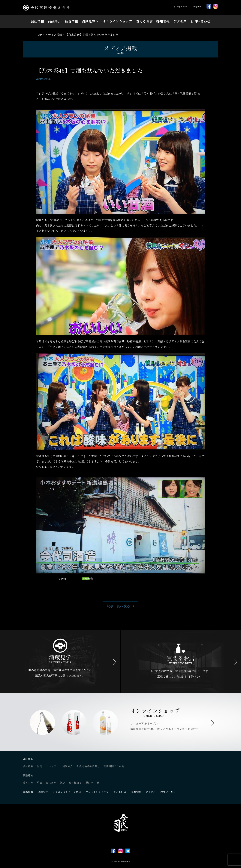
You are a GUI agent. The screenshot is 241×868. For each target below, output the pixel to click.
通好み (89, 783)
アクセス (180, 21)
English (197, 7)
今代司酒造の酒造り (88, 766)
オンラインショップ (117, 21)
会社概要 (28, 766)
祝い (63, 783)
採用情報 (163, 21)
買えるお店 (145, 21)
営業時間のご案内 (114, 766)
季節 (39, 783)
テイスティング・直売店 (67, 792)
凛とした (28, 783)
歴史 (39, 766)
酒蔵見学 (88, 21)
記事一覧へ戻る (119, 606)
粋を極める (75, 783)
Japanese (182, 7)
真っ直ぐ (51, 783)
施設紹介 (68, 766)
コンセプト (52, 766)
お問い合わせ (200, 21)
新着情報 (71, 21)
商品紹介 (54, 21)
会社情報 (37, 21)
